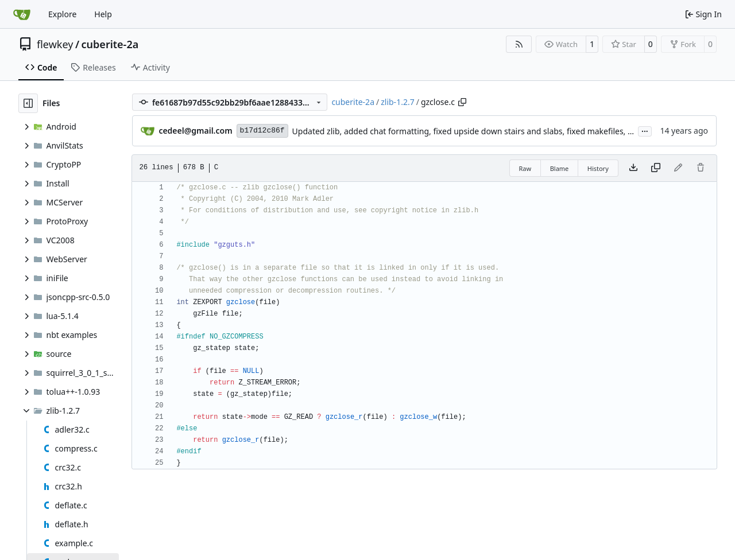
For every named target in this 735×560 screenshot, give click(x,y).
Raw (525, 168)
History (598, 168)
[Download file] (633, 168)
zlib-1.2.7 (397, 102)
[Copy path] (462, 102)
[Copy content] (656, 168)
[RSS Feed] (519, 44)
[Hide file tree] (28, 103)
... (645, 130)
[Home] (22, 14)
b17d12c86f (262, 131)
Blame (560, 168)
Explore (62, 14)
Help (103, 14)
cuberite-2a (110, 44)
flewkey (55, 44)
